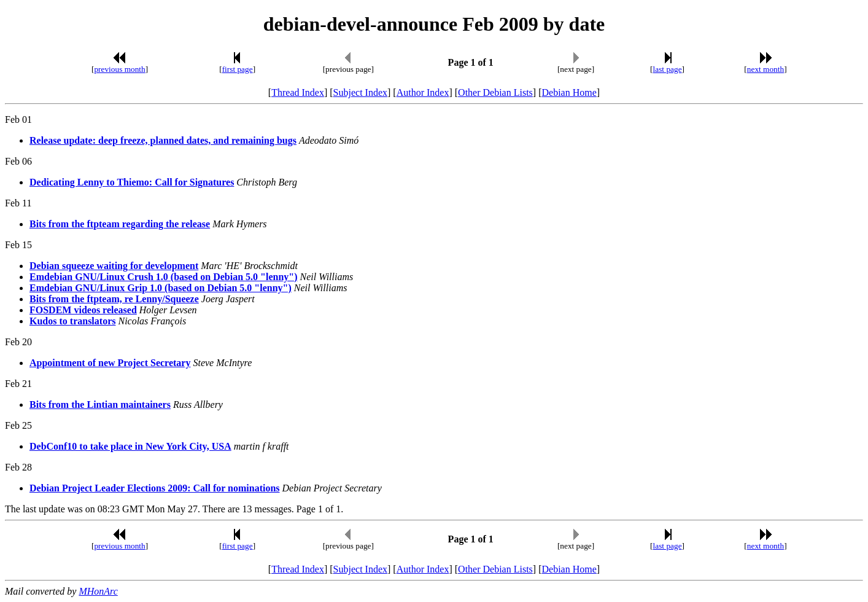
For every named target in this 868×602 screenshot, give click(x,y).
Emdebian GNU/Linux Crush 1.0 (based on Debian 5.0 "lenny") (164, 277)
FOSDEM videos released (83, 310)
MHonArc (98, 591)
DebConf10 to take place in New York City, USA (130, 446)
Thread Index (298, 92)
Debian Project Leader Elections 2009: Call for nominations (155, 488)
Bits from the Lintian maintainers (100, 405)
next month (765, 69)
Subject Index (360, 92)
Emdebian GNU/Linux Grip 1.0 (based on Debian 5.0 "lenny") (161, 288)
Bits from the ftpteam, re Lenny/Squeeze (114, 299)
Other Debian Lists (495, 92)
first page (238, 69)
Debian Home (569, 92)
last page (668, 69)
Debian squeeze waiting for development (114, 266)
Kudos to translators (72, 321)
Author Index (423, 92)
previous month (119, 69)
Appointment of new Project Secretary (110, 363)
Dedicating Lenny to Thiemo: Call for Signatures (132, 182)
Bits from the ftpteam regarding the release (120, 224)
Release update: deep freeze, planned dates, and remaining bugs (163, 140)
